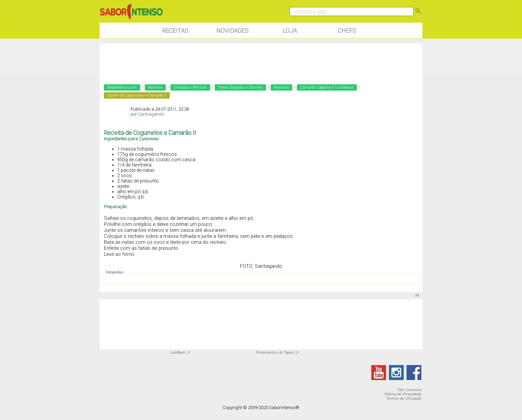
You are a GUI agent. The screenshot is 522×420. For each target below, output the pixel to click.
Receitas (175, 30)
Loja (290, 30)
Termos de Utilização (404, 399)
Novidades (233, 30)
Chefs (347, 30)
